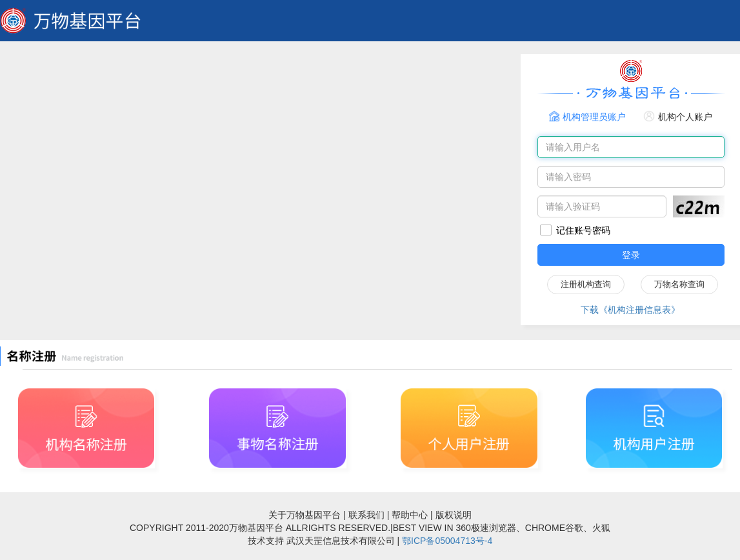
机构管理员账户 (594, 117)
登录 (631, 255)
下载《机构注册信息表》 (630, 310)
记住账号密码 (583, 230)
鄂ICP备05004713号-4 (447, 541)
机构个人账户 (685, 117)
